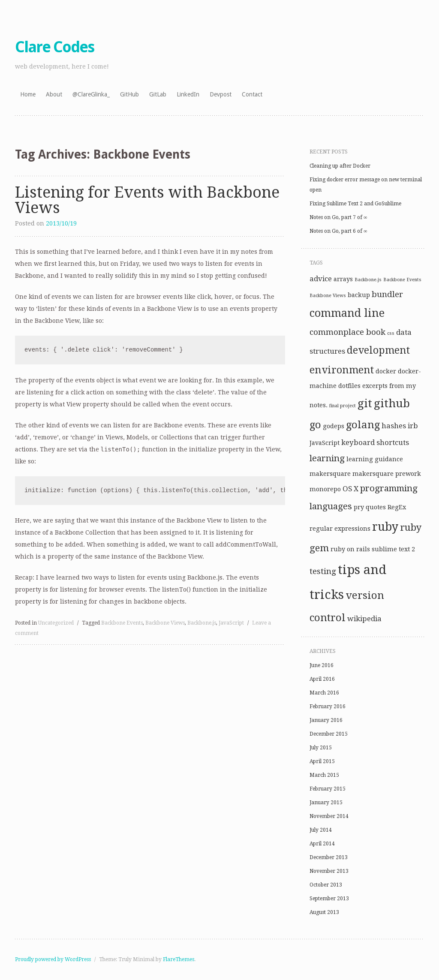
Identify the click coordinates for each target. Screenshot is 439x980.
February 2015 (328, 789)
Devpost (221, 94)
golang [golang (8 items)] (363, 425)
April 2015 (322, 761)
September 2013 (329, 899)
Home (28, 94)
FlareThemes (179, 959)
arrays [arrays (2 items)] (343, 279)
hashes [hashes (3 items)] (394, 426)
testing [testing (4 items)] (323, 571)
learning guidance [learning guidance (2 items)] (375, 459)
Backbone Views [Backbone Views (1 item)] (328, 296)
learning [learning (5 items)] (327, 458)
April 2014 (322, 844)
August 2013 (324, 912)
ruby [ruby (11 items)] (385, 527)
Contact (252, 94)
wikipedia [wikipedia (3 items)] (364, 619)
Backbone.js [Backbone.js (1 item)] (368, 280)
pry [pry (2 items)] (359, 507)
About (54, 94)
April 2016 (322, 679)
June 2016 (322, 665)
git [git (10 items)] (365, 403)
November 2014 (329, 816)
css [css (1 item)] (391, 333)
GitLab (158, 94)
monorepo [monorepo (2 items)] (325, 489)
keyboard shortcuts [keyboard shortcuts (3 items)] (375, 442)
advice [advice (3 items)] (321, 279)
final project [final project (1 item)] (343, 406)
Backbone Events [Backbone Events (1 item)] (402, 280)
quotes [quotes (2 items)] (376, 507)
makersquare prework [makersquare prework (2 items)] (387, 474)
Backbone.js (202, 623)
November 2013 (329, 871)
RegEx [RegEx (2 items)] (397, 507)
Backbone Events (122, 623)
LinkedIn (188, 94)
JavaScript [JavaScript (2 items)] (325, 443)
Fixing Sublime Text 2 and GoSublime (355, 204)
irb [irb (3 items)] (413, 426)
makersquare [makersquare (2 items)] (330, 474)
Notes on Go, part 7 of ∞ (338, 217)
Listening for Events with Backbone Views (147, 200)
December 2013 (329, 857)
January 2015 (326, 803)
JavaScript (231, 623)
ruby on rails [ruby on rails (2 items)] (350, 549)
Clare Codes (54, 47)
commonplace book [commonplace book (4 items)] (347, 332)
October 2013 (326, 885)
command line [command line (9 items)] (347, 313)
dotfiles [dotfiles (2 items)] (349, 386)
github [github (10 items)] (392, 403)
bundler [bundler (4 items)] (387, 294)
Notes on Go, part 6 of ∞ (338, 231)
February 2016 (328, 706)
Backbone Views (165, 623)
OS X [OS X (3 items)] (350, 489)
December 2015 (329, 734)
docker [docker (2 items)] (386, 371)
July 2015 (321, 748)
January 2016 (326, 720)
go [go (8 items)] (315, 425)
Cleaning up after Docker (340, 166)
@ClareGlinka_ (91, 94)
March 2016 (324, 693)
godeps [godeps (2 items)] (334, 426)
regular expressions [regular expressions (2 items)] (340, 529)
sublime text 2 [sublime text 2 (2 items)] (393, 549)
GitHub (129, 94)
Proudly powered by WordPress (53, 959)
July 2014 (321, 830)
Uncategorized (56, 623)
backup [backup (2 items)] (359, 295)
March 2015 (324, 775)
